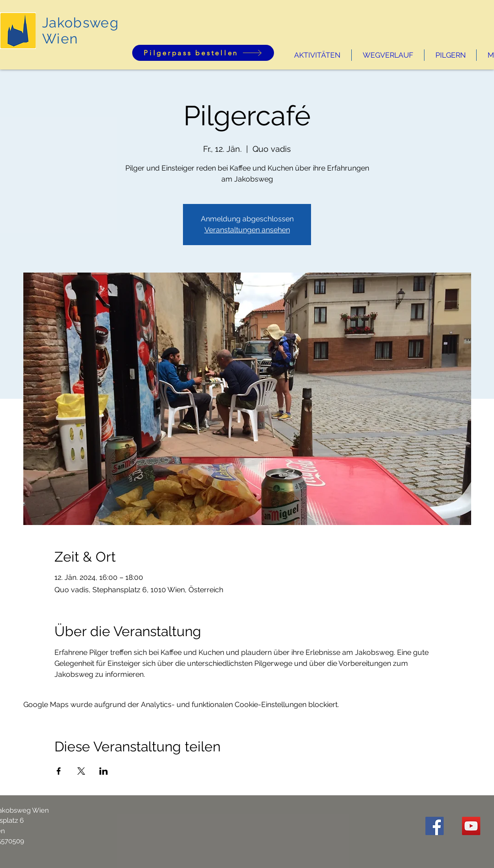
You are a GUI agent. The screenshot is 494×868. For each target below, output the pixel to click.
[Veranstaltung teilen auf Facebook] (59, 771)
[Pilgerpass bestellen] (203, 53)
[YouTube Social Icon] (471, 826)
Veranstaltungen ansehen (247, 230)
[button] (317, 55)
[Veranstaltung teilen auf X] (81, 771)
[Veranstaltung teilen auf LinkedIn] (104, 771)
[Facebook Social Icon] (435, 826)
